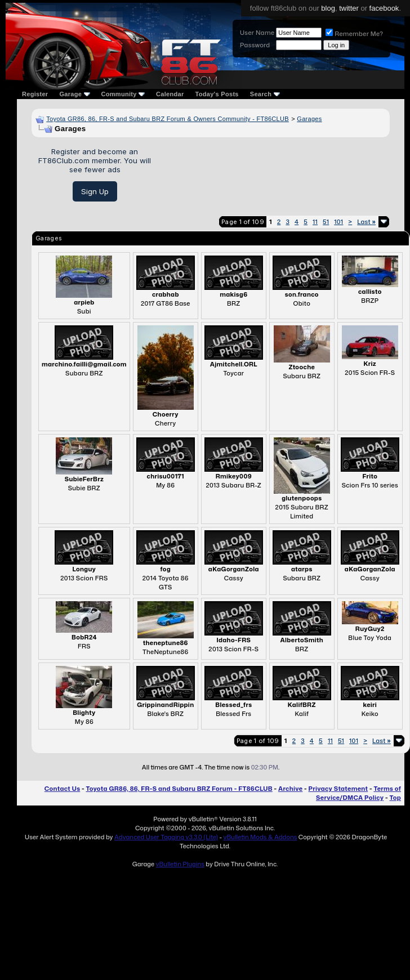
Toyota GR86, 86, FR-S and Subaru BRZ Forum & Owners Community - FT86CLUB (168, 119)
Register (35, 94)
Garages (309, 119)
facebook (384, 8)
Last (366, 222)
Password (255, 45)
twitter (349, 8)
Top (395, 798)
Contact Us (62, 789)
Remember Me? (354, 34)
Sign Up (95, 191)
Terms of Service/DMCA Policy (358, 793)
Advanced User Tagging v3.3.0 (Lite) (166, 837)
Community (123, 94)
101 (338, 222)
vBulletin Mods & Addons (260, 837)
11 (315, 222)
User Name (257, 33)
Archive (290, 789)
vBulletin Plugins (180, 864)
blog (328, 8)
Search (265, 94)
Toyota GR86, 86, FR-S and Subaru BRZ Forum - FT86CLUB (179, 789)
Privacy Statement (338, 789)
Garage (74, 94)
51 (326, 222)
